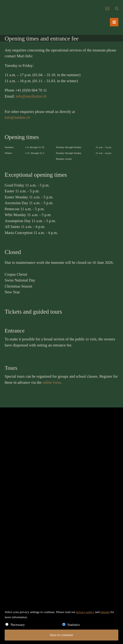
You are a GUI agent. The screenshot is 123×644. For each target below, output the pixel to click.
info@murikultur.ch (31, 96)
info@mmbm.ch (17, 117)
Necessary (18, 625)
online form (51, 382)
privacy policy (85, 612)
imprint (105, 612)
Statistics (74, 625)
